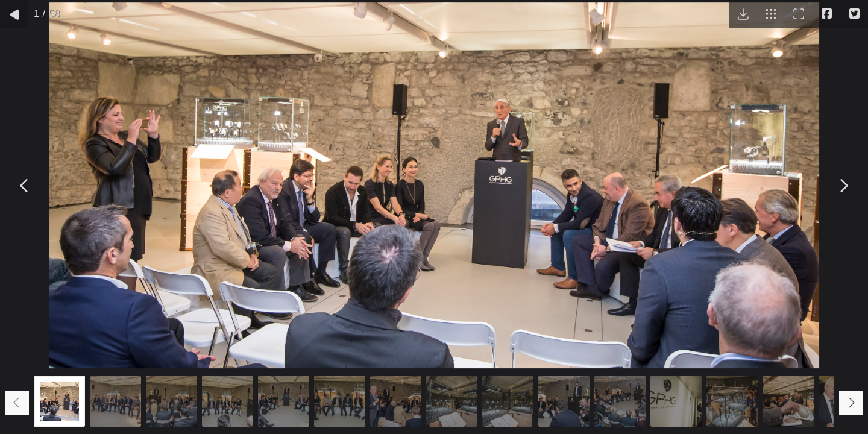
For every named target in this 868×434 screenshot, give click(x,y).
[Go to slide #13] (732, 401)
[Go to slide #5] (284, 401)
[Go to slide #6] (340, 401)
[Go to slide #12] (676, 401)
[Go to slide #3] (171, 401)
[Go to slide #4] (228, 401)
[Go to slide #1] (59, 401)
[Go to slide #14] (788, 401)
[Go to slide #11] (620, 401)
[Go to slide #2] (115, 401)
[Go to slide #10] (564, 401)
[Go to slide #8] (452, 401)
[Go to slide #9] (508, 401)
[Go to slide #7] (396, 401)
